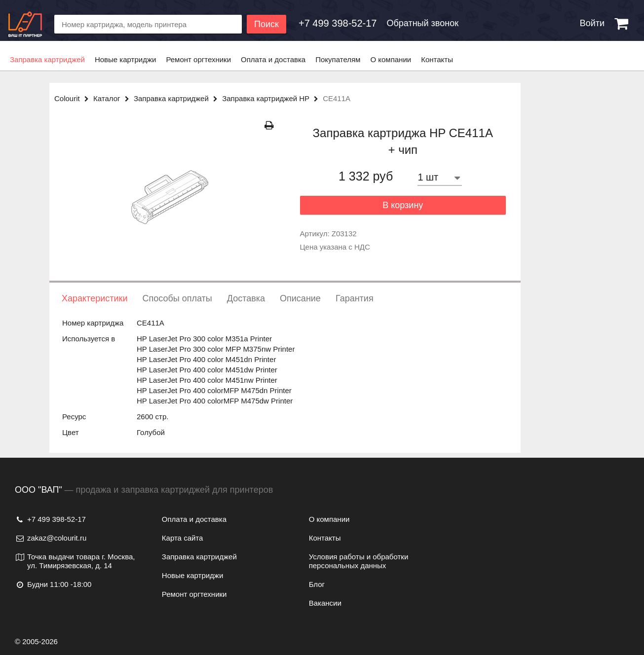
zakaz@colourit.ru (51, 538)
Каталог (114, 98)
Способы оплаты (177, 298)
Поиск (266, 24)
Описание (300, 298)
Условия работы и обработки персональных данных (359, 561)
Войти (592, 23)
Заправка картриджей (47, 59)
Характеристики (95, 298)
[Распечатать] (269, 126)
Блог (317, 584)
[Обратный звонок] (338, 23)
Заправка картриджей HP (272, 98)
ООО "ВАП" (38, 490)
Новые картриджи (125, 59)
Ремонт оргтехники (198, 59)
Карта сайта (183, 538)
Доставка (246, 298)
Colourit (74, 98)
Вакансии (325, 603)
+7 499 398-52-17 (50, 519)
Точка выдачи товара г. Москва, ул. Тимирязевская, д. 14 (75, 561)
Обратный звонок (422, 23)
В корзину (403, 205)
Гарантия (355, 298)
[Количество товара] (440, 177)
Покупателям (338, 59)
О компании (391, 59)
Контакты (437, 59)
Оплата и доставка (273, 59)
